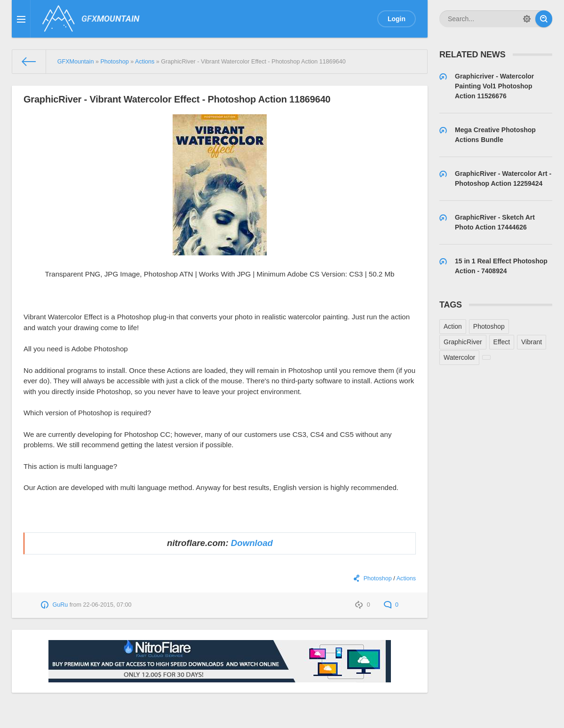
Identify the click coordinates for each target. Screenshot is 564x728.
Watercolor (459, 357)
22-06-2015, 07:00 (107, 605)
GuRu (60, 605)
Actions (406, 578)
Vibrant (532, 342)
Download (252, 543)
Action (453, 326)
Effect (502, 342)
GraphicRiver (463, 342)
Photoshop (378, 578)
